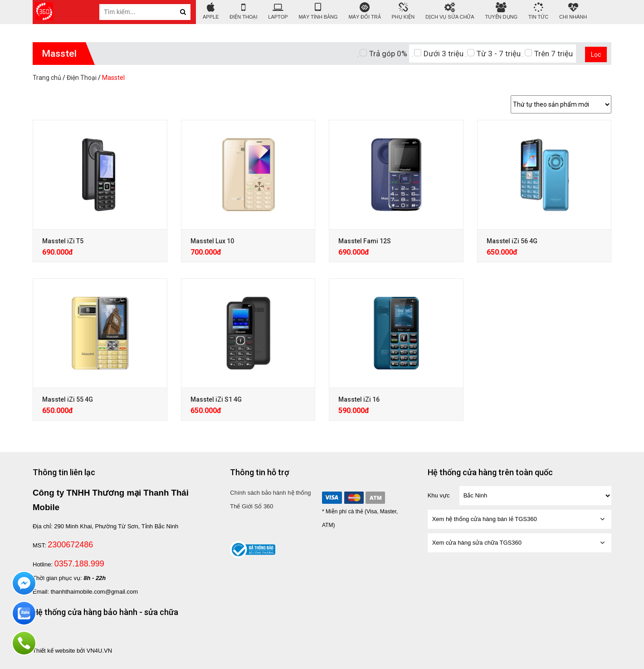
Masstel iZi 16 (359, 399)
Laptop (278, 11)
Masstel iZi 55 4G (68, 399)
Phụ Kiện (403, 11)
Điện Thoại (243, 11)
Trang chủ (47, 78)
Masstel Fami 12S (365, 241)
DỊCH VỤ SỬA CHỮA (450, 11)
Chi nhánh (573, 11)
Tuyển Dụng (501, 11)
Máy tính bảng (318, 11)
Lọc (596, 54)
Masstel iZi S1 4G (216, 399)
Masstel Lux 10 (212, 241)
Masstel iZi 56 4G (512, 241)
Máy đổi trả (364, 11)
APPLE (211, 11)
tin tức (538, 11)
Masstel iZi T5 (63, 241)
